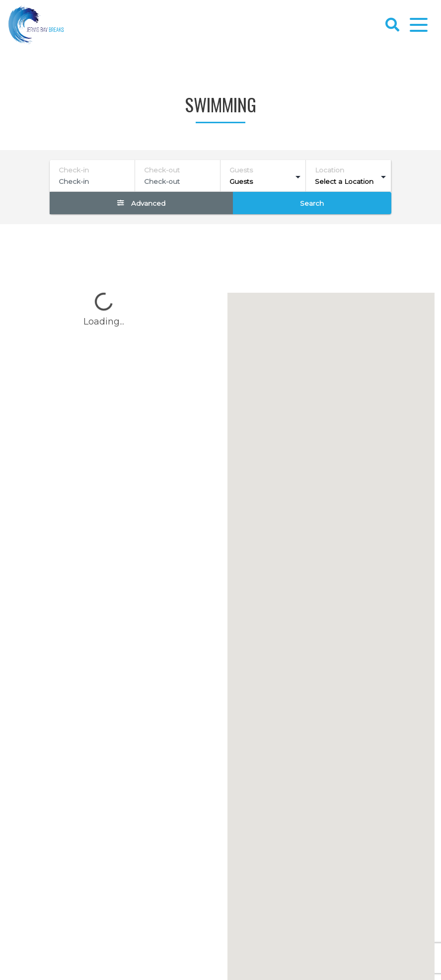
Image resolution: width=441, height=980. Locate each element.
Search (312, 203)
